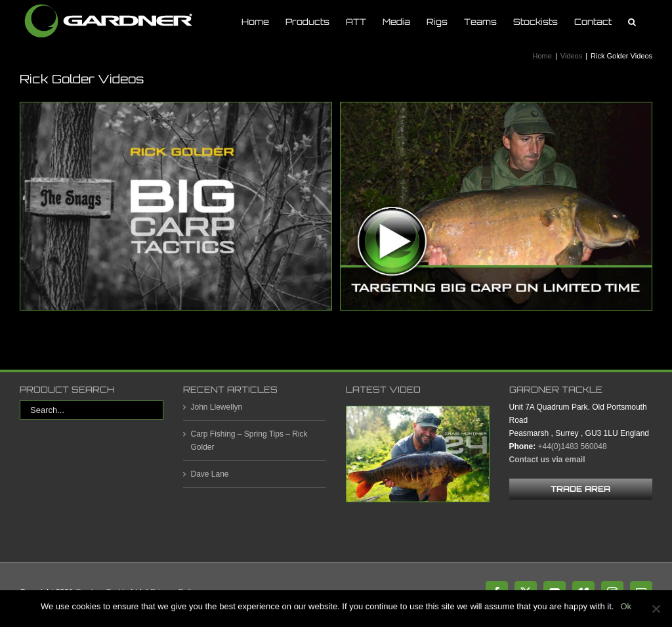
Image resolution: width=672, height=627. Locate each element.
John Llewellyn (217, 407)
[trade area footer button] (581, 489)
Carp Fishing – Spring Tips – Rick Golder (249, 441)
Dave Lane (210, 474)
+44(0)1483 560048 (573, 446)
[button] (632, 21)
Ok (626, 606)
